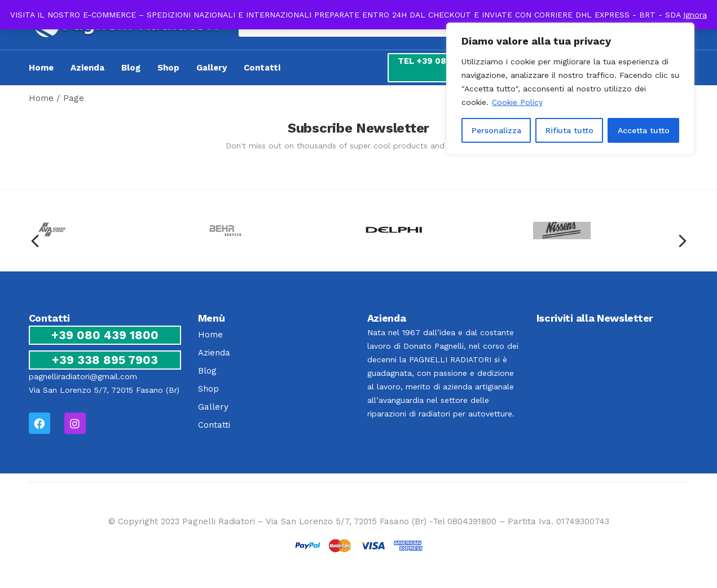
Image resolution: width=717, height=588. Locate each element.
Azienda (87, 68)
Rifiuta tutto (569, 130)
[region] (570, 89)
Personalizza (496, 130)
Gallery (212, 68)
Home (41, 68)
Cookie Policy (517, 102)
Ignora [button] (695, 15)
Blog (131, 68)
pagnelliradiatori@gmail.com (83, 376)
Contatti (262, 68)
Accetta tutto (644, 130)
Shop (168, 68)
